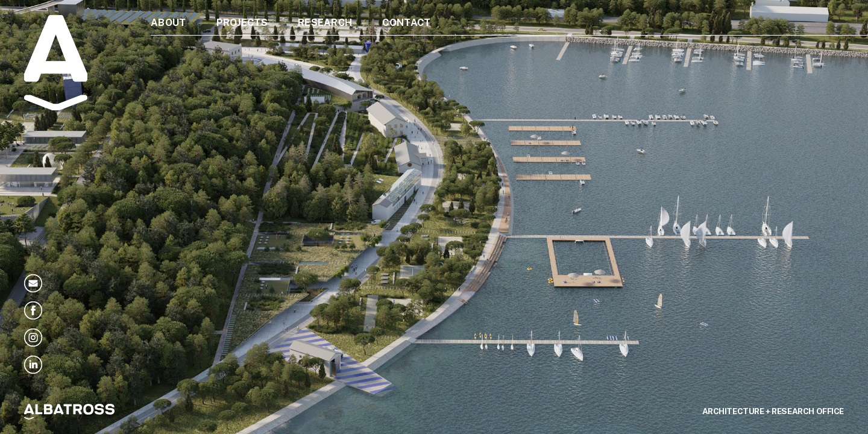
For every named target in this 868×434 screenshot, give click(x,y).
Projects (242, 23)
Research (325, 23)
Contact (406, 23)
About (168, 23)
